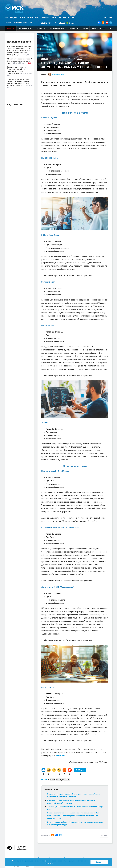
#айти (52, 780)
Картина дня (11, 17)
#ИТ (68, 780)
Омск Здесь (14, 8)
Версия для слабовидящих (22, 848)
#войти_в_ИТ (61, 780)
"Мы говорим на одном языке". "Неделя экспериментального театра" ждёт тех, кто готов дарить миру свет (18, 82)
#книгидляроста (98, 28)
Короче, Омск (74, 28)
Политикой (49, 863)
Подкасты (41, 28)
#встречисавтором (57, 28)
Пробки (62, 23)
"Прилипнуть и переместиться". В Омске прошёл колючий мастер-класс (19, 61)
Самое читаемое (49, 17)
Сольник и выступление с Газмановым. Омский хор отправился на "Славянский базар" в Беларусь (17, 70)
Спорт (86, 28)
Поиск (108, 17)
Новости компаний (29, 17)
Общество (11, 28)
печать (79, 59)
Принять (99, 862)
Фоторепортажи (67, 17)
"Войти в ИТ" (61, 756)
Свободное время (26, 28)
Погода (44, 23)
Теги (46, 780)
